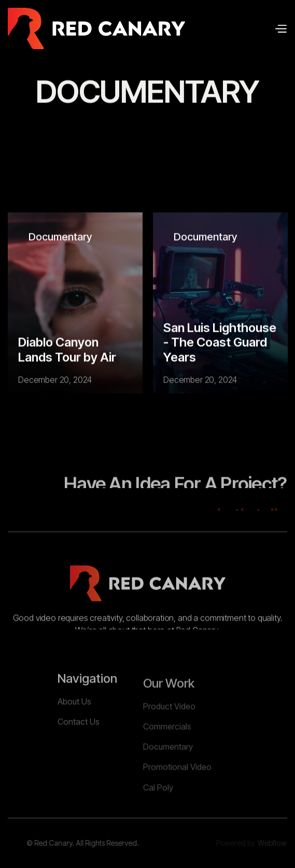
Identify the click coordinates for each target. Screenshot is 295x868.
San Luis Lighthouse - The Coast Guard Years (220, 343)
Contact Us (79, 745)
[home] (96, 28)
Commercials (167, 754)
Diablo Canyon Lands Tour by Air (67, 350)
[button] (280, 28)
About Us (74, 724)
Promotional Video (177, 795)
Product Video (169, 733)
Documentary (60, 237)
